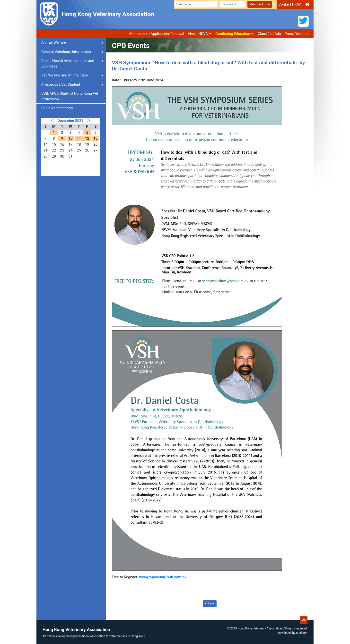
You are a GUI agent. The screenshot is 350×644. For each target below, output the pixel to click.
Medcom (302, 633)
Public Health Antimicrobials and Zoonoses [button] (72, 63)
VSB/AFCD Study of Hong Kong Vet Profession (70, 96)
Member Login (260, 4)
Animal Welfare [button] (72, 42)
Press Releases (297, 34)
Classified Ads (269, 34)
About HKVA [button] (199, 34)
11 (79, 138)
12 (87, 138)
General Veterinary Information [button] (72, 52)
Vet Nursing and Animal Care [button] (72, 75)
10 (70, 138)
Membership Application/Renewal (157, 34)
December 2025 (71, 121)
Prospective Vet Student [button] (72, 84)
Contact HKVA (290, 4)
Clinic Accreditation (57, 108)
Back (210, 603)
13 (95, 138)
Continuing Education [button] (234, 34)
